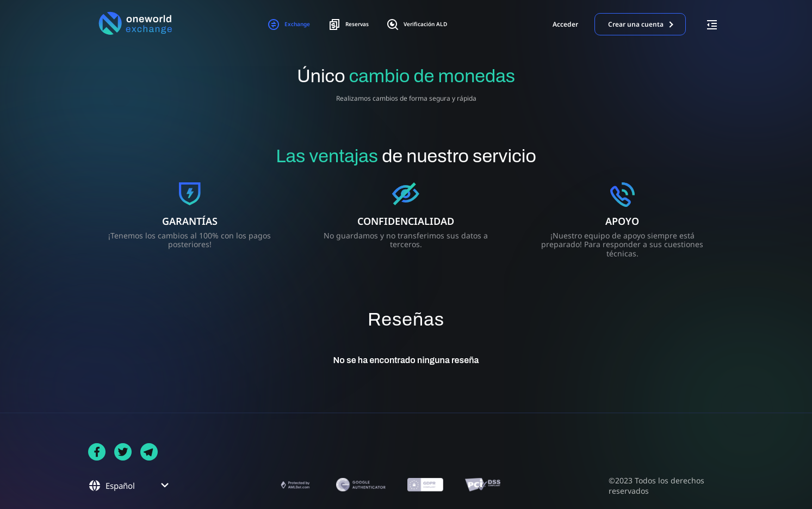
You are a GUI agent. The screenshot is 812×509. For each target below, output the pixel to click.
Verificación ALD (429, 24)
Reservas (345, 24)
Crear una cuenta (636, 24)
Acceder (565, 24)
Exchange (274, 24)
